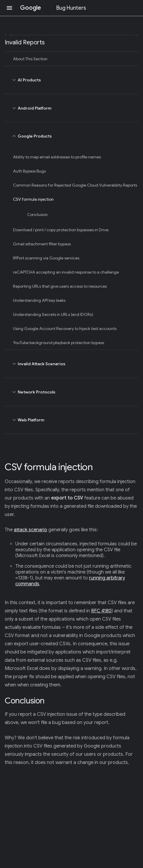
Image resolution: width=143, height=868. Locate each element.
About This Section (30, 59)
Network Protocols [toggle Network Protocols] (71, 392)
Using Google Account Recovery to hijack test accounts (65, 329)
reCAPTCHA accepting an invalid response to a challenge (66, 272)
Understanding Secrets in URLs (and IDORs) (53, 314)
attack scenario (31, 530)
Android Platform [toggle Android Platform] (71, 108)
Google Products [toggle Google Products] (71, 136)
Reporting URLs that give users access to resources (60, 286)
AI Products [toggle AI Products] (71, 80)
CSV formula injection (33, 199)
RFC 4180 (101, 611)
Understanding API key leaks (39, 300)
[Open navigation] (9, 8)
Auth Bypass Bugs (29, 171)
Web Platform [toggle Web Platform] (71, 420)
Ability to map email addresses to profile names (57, 157)
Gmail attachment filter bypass (42, 244)
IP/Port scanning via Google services (46, 258)
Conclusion (37, 215)
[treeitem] (71, 59)
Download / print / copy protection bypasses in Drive (61, 230)
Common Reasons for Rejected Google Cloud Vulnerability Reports (75, 185)
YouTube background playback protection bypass (59, 343)
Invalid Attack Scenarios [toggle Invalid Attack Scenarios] (71, 364)
